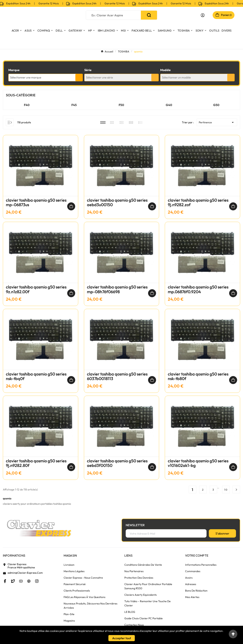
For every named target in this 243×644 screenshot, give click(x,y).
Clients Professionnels (77, 591)
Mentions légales (74, 571)
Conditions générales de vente (143, 565)
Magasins (69, 621)
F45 (74, 105)
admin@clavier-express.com (25, 573)
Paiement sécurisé (75, 584)
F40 (27, 105)
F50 (121, 105)
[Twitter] (13, 581)
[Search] (149, 15)
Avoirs (189, 578)
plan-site (69, 614)
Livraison (69, 565)
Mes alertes (192, 597)
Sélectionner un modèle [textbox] (176, 77)
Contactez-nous (134, 625)
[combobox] (46, 78)
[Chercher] (114, 15)
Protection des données (139, 578)
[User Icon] (203, 15)
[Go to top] (233, 634)
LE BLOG (130, 612)
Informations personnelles (201, 565)
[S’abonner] (222, 533)
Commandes (193, 571)
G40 (169, 105)
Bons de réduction (196, 591)
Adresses (191, 584)
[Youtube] (21, 581)
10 (226, 490)
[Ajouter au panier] (71, 206)
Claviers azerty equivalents (140, 595)
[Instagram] (37, 581)
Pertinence (217, 122)
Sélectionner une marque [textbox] (26, 77)
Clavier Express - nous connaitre (83, 578)
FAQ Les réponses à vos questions (84, 597)
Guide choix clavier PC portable (144, 618)
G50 (216, 105)
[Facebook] (5, 581)
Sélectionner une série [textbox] (99, 77)
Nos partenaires (134, 571)
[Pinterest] (29, 581)
